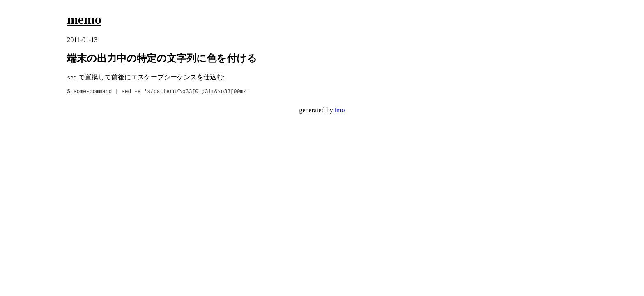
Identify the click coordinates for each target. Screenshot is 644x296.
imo (340, 111)
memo (84, 19)
